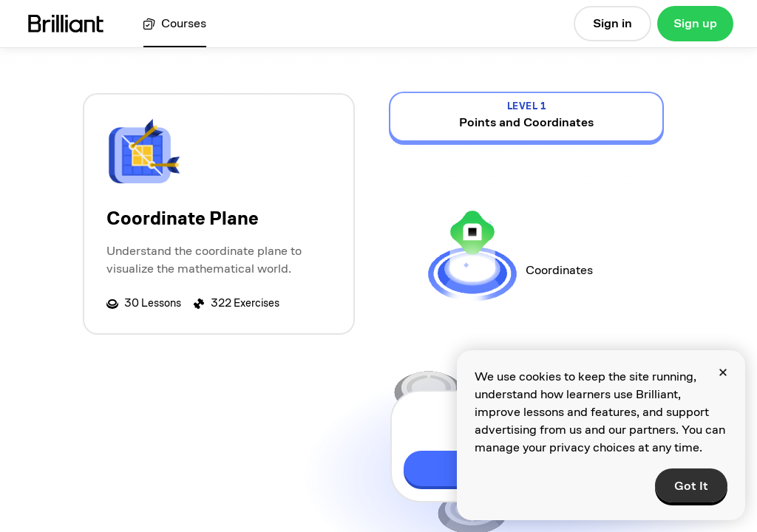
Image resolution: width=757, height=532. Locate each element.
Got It (691, 486)
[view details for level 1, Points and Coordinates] (526, 117)
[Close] (723, 372)
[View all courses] (175, 24)
